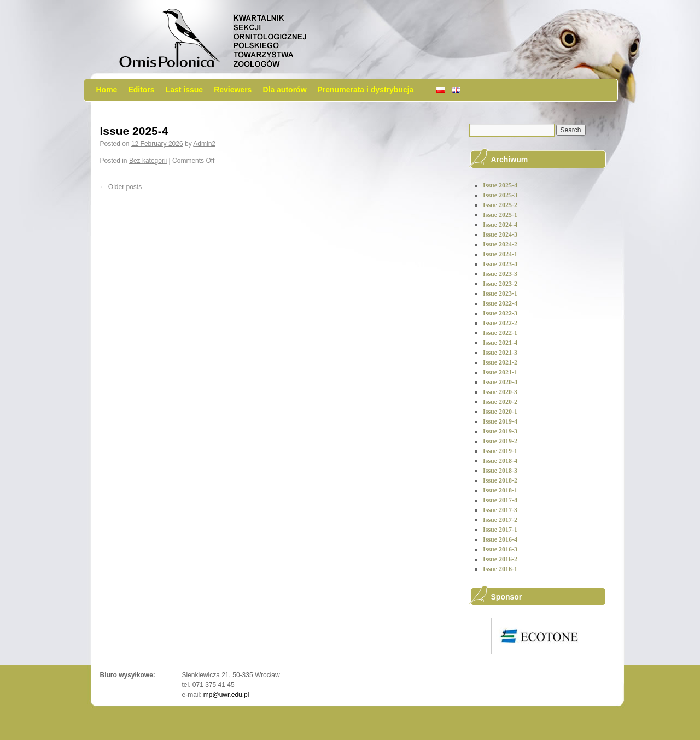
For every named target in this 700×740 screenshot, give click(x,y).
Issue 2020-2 (500, 402)
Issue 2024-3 (500, 234)
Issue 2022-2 (500, 323)
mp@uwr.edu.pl (226, 695)
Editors (141, 90)
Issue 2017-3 (500, 510)
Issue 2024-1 (500, 254)
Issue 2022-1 (500, 333)
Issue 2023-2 (500, 284)
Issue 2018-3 (500, 471)
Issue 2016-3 (500, 549)
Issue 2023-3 (500, 274)
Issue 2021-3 (500, 353)
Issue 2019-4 (500, 421)
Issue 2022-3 (500, 313)
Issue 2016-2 (500, 559)
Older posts (121, 187)
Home (107, 90)
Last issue (184, 90)
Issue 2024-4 (500, 225)
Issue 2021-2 (500, 362)
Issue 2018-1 (500, 490)
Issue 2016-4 (500, 539)
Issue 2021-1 (500, 372)
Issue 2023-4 (500, 264)
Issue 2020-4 (500, 382)
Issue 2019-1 (500, 451)
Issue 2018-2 (500, 480)
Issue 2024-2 (500, 244)
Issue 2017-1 (500, 530)
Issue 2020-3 (500, 392)
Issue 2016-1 (500, 569)
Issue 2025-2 (500, 205)
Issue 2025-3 (500, 195)
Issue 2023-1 (500, 293)
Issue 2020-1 (500, 412)
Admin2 (204, 144)
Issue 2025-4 (134, 131)
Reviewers (233, 90)
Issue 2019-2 (500, 441)
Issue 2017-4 (500, 500)
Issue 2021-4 (500, 343)
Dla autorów (284, 90)
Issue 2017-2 (500, 520)
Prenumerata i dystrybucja (366, 90)
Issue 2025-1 (500, 215)
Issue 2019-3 (500, 431)
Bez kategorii (148, 161)
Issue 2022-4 (500, 303)
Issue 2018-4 (500, 461)
